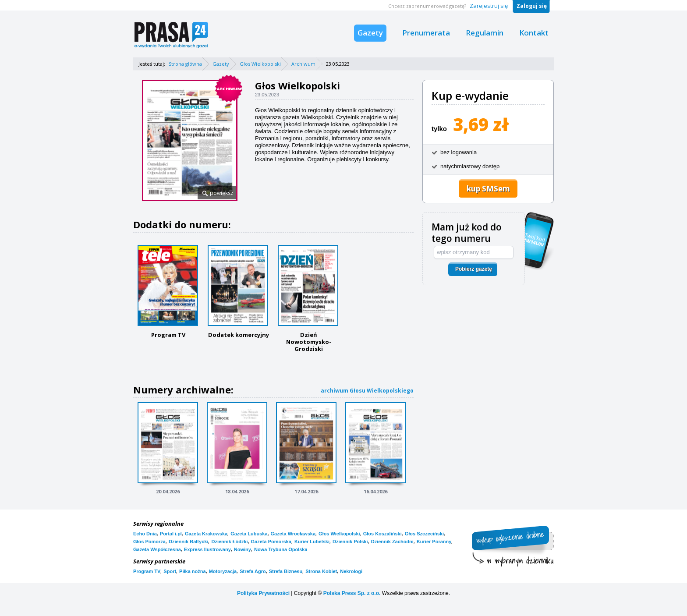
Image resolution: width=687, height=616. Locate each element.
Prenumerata (426, 33)
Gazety (370, 33)
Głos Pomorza (149, 542)
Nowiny (243, 549)
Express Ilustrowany (207, 549)
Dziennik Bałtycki (188, 542)
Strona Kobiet (321, 571)
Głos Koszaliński (382, 534)
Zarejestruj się (489, 6)
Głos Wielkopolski (260, 64)
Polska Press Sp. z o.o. (352, 593)
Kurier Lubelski (312, 542)
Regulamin (485, 33)
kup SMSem (488, 189)
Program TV (147, 571)
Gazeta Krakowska (206, 534)
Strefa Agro (253, 571)
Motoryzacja (223, 571)
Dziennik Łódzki (229, 542)
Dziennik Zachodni (392, 542)
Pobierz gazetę (474, 269)
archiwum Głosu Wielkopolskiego (367, 391)
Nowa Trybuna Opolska (281, 549)
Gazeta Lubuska (249, 534)
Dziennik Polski (350, 542)
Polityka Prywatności (263, 593)
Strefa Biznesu (286, 571)
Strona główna (185, 64)
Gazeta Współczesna (157, 549)
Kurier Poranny (434, 542)
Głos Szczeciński (424, 534)
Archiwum (303, 64)
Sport (170, 571)
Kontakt (534, 33)
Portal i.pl (171, 534)
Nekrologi (351, 571)
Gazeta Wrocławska (293, 534)
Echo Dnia (145, 534)
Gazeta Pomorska (271, 542)
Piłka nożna (193, 571)
